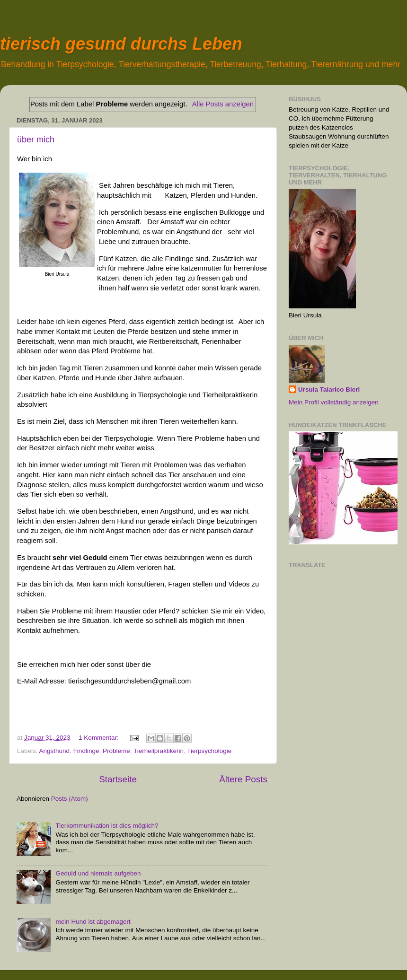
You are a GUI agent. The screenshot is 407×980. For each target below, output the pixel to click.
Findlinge (86, 751)
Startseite (118, 779)
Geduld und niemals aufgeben (98, 873)
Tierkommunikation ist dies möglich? (107, 826)
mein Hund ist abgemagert (93, 922)
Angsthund (55, 751)
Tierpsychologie (209, 751)
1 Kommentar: (100, 738)
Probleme (116, 751)
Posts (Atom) (70, 799)
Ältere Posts (243, 779)
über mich (36, 140)
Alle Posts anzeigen (223, 104)
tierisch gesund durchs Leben (121, 44)
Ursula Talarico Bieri (329, 389)
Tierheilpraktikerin (159, 751)
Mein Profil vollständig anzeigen (334, 402)
